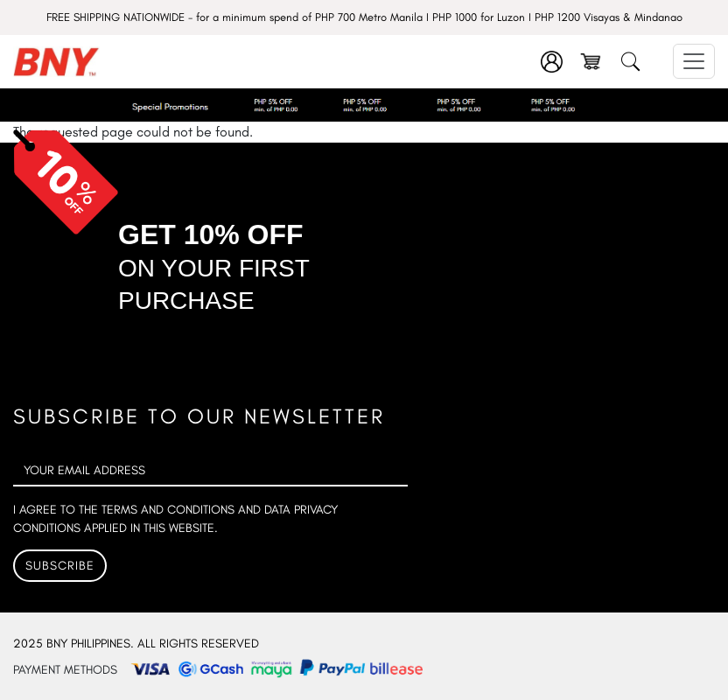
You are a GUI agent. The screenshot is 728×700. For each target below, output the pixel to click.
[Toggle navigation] (694, 61)
